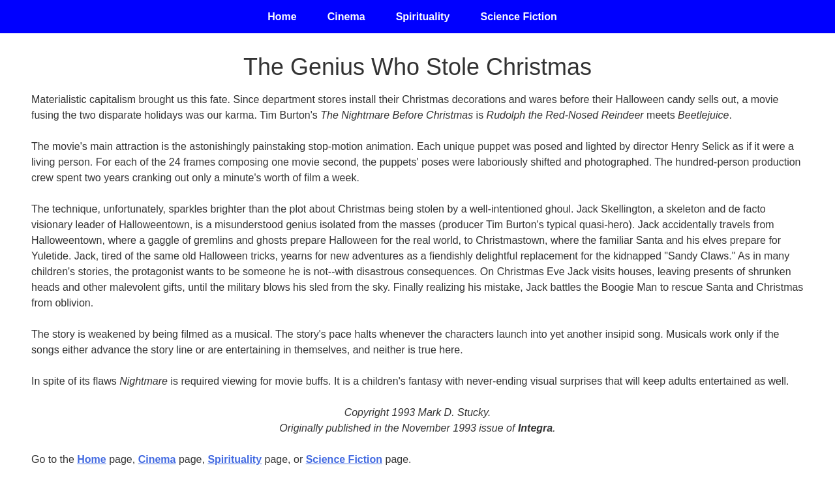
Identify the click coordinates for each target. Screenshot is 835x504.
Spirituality (422, 17)
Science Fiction (519, 17)
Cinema (157, 459)
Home (91, 459)
